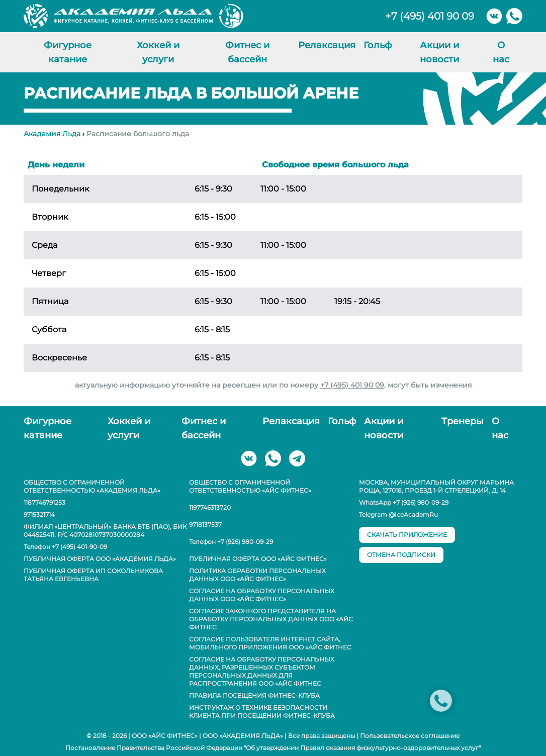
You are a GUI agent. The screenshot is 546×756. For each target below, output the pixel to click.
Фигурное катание (68, 52)
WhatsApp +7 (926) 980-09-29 (404, 502)
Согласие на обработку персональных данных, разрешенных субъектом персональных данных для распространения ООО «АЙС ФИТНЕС (262, 671)
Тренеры (463, 421)
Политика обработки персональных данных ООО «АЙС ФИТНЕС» (257, 575)
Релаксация (327, 45)
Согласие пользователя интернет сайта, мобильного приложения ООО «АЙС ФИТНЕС (270, 643)
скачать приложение (407, 535)
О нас (501, 52)
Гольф (378, 45)
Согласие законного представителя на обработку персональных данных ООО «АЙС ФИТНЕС (271, 619)
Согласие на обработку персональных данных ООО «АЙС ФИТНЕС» (262, 595)
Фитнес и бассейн (247, 52)
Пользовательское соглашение (410, 736)
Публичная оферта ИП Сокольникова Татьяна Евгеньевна (93, 575)
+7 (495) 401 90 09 (430, 16)
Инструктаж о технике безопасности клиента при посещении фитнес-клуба (262, 712)
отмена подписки (401, 555)
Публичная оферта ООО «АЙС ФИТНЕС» (258, 559)
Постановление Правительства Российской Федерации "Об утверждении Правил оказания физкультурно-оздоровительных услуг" (273, 748)
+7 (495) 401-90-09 (79, 547)
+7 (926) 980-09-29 (245, 542)
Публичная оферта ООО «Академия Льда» (100, 559)
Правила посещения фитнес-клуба (254, 695)
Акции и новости (439, 52)
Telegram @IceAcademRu (398, 514)
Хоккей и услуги (158, 52)
